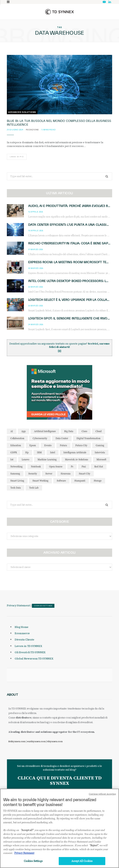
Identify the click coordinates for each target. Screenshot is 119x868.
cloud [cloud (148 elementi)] (99, 431)
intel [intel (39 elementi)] (53, 452)
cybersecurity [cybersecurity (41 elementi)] (40, 438)
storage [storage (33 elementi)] (98, 481)
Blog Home (22, 627)
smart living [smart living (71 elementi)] (17, 481)
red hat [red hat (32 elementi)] (99, 467)
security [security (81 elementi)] (33, 474)
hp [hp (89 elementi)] (27, 452)
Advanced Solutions (22, 112)
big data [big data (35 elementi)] (69, 431)
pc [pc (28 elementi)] (72, 467)
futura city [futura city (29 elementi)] (81, 445)
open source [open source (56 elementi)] (56, 467)
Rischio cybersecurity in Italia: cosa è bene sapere (71, 243)
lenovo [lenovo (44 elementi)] (25, 459)
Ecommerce (22, 633)
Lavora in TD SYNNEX (28, 646)
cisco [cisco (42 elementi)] (84, 431)
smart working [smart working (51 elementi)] (40, 481)
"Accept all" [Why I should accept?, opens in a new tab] (27, 834)
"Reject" (94, 849)
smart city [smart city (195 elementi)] (85, 474)
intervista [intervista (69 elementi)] (100, 452)
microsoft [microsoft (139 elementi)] (101, 459)
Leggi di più (17, 157)
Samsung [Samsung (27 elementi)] (15, 474)
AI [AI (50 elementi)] (12, 431)
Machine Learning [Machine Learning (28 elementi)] (47, 459)
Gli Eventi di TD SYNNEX (30, 652)
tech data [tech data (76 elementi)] (16, 488)
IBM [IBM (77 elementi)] (39, 452)
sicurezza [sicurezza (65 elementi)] (66, 474)
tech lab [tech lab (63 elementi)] (34, 488)
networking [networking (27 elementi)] (16, 467)
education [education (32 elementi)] (16, 445)
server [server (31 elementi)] (49, 474)
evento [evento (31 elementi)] (48, 445)
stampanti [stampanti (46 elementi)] (80, 481)
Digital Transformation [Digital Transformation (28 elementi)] (88, 438)
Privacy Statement (18, 605)
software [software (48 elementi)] (61, 481)
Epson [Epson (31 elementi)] (33, 445)
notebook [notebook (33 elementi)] (36, 467)
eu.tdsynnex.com (36, 741)
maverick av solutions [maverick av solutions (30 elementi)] (77, 459)
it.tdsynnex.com (17, 741)
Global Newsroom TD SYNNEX (34, 658)
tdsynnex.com (55, 741)
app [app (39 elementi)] (23, 431)
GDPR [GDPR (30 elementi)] (14, 452)
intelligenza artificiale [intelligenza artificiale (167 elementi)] (75, 452)
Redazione (32, 130)
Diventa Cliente (24, 639)
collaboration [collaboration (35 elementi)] (17, 438)
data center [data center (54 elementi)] (62, 438)
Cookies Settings (43, 606)
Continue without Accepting (102, 798)
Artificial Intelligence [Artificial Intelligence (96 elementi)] (45, 431)
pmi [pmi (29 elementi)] (84, 467)
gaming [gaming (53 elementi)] (100, 445)
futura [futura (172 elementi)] (63, 445)
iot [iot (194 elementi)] (12, 459)
